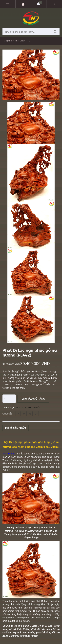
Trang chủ (7, 41)
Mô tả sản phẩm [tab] (16, 428)
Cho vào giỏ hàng (33, 399)
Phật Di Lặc (20, 41)
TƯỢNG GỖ (34, 408)
